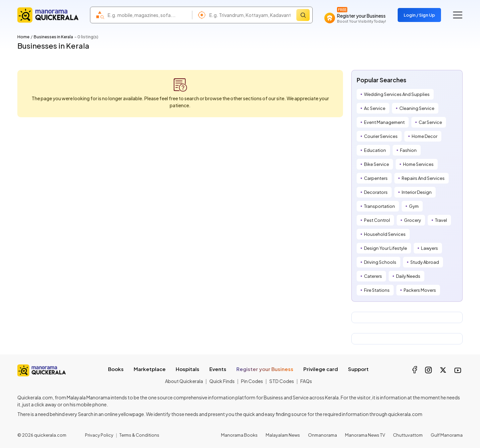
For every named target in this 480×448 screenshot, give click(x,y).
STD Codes (282, 381)
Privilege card (321, 369)
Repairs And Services (423, 178)
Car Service (430, 122)
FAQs (306, 381)
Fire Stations (377, 290)
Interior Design (417, 192)
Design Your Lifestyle (385, 248)
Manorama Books (239, 435)
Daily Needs (408, 276)
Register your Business (265, 369)
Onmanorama (322, 435)
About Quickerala (184, 381)
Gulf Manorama (447, 435)
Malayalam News (283, 435)
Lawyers (429, 248)
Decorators (376, 192)
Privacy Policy (99, 435)
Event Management (384, 122)
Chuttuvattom (408, 435)
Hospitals (187, 369)
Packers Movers (420, 290)
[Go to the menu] (458, 15)
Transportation (379, 206)
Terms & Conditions (139, 435)
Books (116, 369)
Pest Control (377, 220)
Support (358, 369)
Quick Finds (222, 381)
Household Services (385, 234)
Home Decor (424, 136)
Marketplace (150, 369)
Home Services (418, 164)
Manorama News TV (365, 435)
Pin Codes (252, 381)
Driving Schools (380, 262)
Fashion (408, 150)
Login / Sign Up (419, 15)
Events (218, 369)
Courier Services (381, 136)
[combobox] (148, 15)
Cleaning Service (417, 108)
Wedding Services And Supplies (397, 94)
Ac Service (375, 108)
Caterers (373, 276)
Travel (441, 220)
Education (375, 150)
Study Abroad (425, 262)
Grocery (412, 220)
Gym (414, 206)
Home (23, 37)
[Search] (303, 15)
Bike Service (376, 164)
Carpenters (376, 178)
